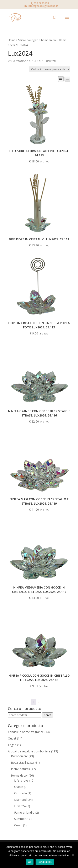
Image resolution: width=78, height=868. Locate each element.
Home (12, 40)
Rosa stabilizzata (22, 763)
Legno (12, 745)
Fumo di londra (24, 813)
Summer (20, 819)
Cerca (47, 715)
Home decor (19, 775)
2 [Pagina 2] (38, 702)
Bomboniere (19, 756)
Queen (19, 787)
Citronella (20, 793)
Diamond (20, 800)
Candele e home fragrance (26, 732)
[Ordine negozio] (50, 69)
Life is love (21, 780)
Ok (30, 862)
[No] (73, 855)
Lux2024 (20, 806)
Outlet (12, 738)
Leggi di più (45, 862)
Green (18, 825)
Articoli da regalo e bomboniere (37, 40)
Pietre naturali (20, 769)
